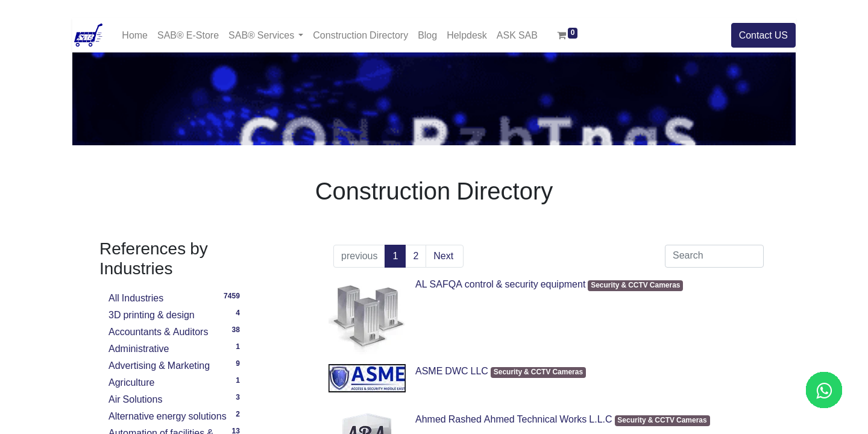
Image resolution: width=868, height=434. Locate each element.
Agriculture (176, 381)
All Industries (176, 297)
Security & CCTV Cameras (635, 285)
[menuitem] (135, 35)
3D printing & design (176, 313)
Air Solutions (176, 398)
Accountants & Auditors (176, 330)
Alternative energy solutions (176, 415)
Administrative (176, 347)
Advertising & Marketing (176, 364)
